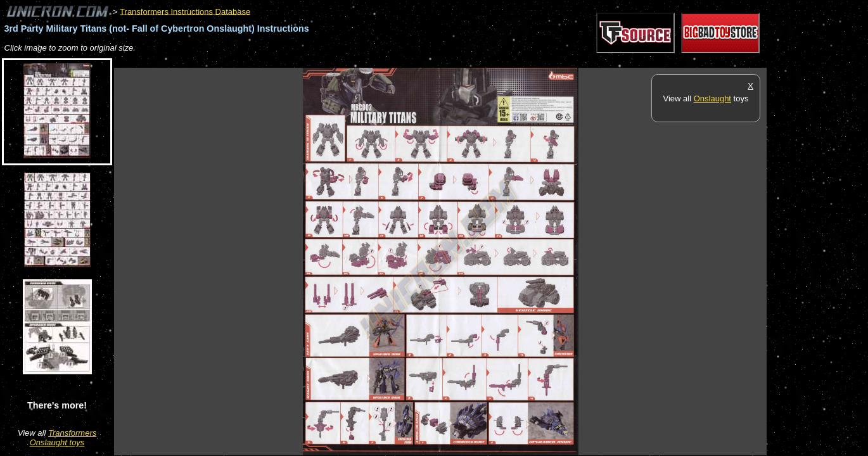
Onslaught (712, 98)
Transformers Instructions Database (185, 11)
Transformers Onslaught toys (63, 438)
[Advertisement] (345, 61)
